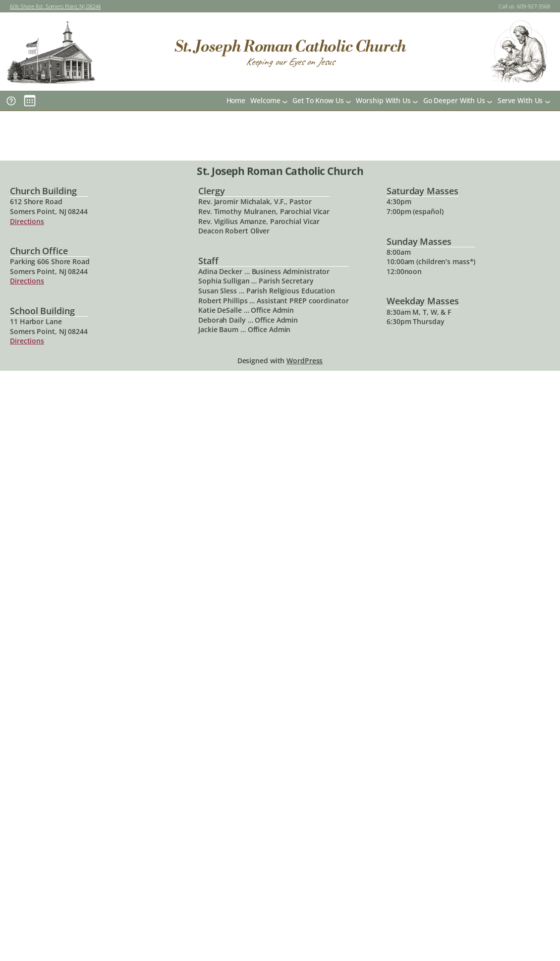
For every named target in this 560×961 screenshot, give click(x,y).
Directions (27, 221)
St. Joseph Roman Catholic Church (290, 47)
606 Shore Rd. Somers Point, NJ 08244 (55, 6)
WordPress (305, 361)
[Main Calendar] (30, 101)
